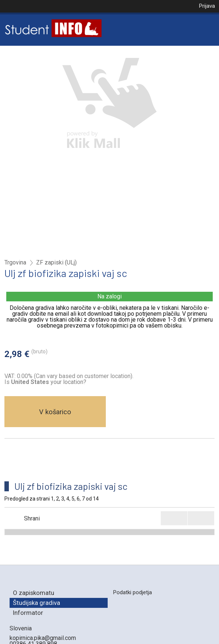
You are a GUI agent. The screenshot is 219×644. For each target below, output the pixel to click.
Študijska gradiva (36, 603)
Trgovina (15, 263)
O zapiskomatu (34, 593)
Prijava (207, 6)
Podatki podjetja (132, 592)
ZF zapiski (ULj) (56, 263)
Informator (28, 613)
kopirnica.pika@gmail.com (43, 638)
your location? (49, 382)
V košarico (55, 412)
